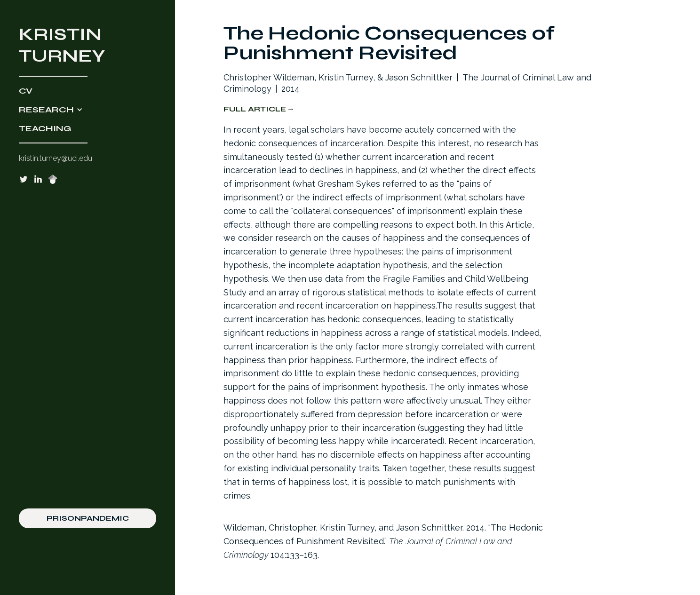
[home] (87, 45)
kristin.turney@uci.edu (56, 158)
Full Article (255, 109)
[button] (87, 110)
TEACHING (45, 128)
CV (26, 91)
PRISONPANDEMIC (88, 518)
